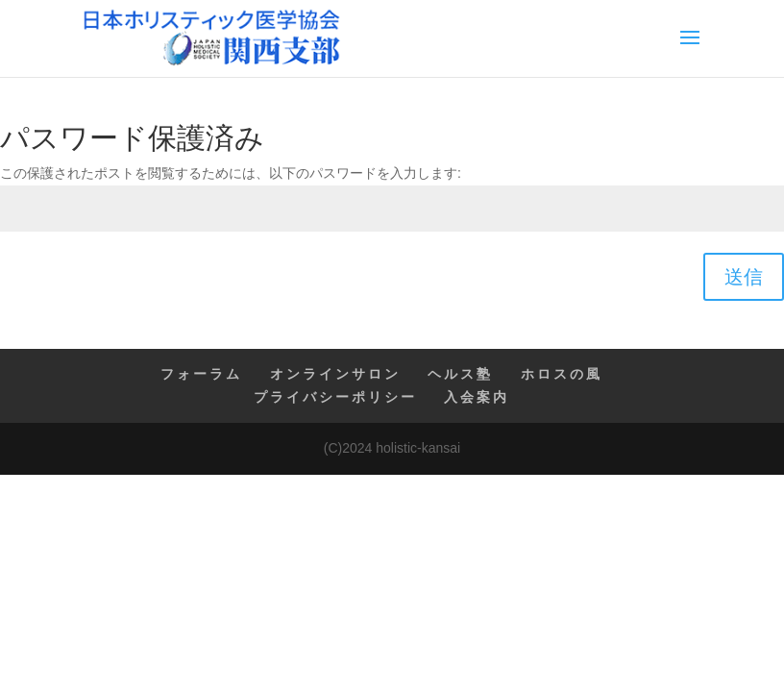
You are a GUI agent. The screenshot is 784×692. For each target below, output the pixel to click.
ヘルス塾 (460, 374)
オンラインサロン (335, 374)
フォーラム (201, 374)
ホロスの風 (562, 374)
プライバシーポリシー (335, 397)
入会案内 (477, 397)
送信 (744, 277)
